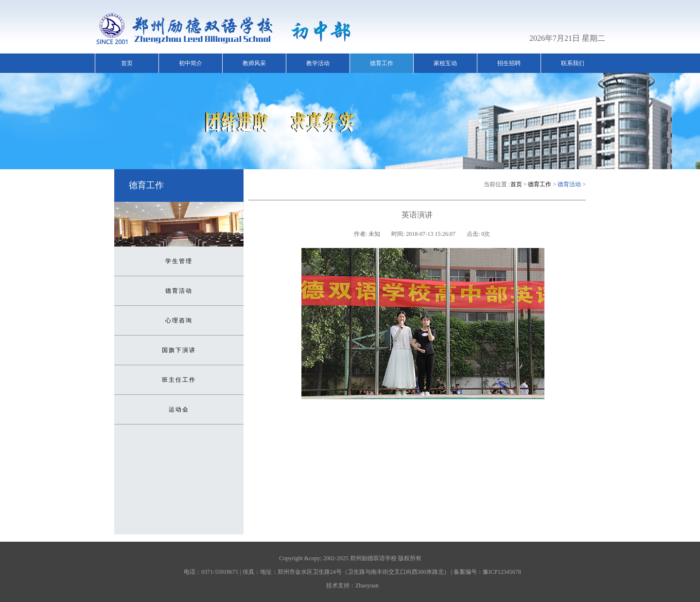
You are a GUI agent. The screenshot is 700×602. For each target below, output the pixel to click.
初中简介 (191, 63)
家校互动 (445, 63)
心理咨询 (179, 320)
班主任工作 (179, 380)
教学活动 (318, 63)
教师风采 (254, 63)
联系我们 (573, 63)
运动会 (179, 409)
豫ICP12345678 (502, 572)
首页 (127, 63)
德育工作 (382, 63)
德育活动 (179, 291)
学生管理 (179, 261)
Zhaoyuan (367, 585)
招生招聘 (509, 63)
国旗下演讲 (179, 350)
